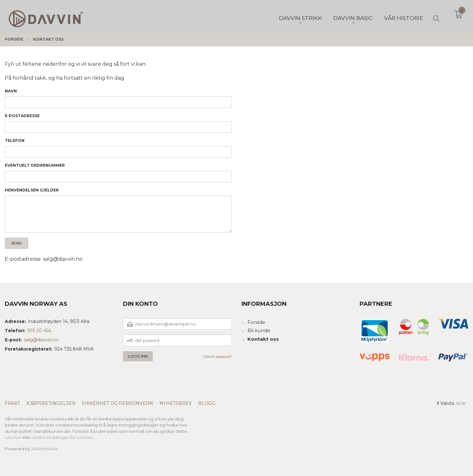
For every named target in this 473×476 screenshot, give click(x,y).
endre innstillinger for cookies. (63, 437)
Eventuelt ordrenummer (35, 165)
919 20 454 (39, 331)
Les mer (13, 437)
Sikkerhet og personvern (118, 403)
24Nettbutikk (45, 449)
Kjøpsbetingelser (51, 403)
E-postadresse (22, 116)
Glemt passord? (217, 356)
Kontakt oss (263, 339)
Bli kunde (259, 330)
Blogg (207, 403)
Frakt (12, 403)
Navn (11, 91)
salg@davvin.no (41, 340)
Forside (256, 322)
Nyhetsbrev (176, 403)
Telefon (15, 141)
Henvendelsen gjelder (32, 190)
